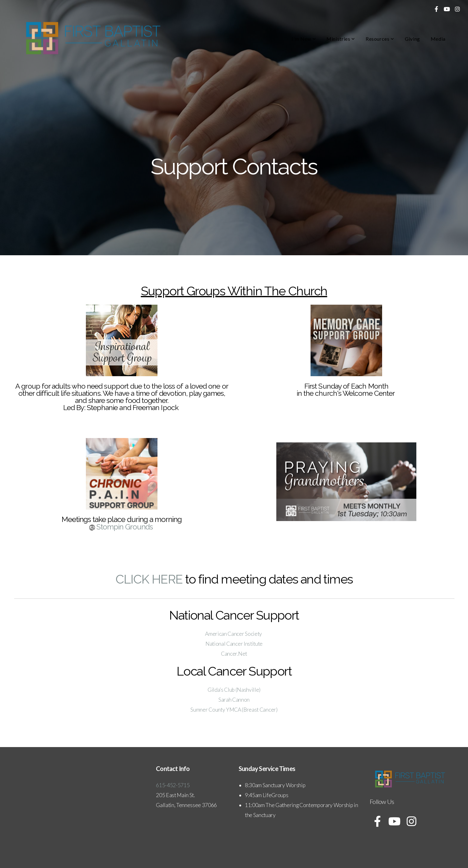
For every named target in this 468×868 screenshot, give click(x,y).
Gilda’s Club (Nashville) (234, 690)
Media (438, 39)
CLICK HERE (149, 579)
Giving (412, 39)
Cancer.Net (234, 654)
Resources (380, 39)
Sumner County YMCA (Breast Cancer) (234, 710)
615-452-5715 (173, 785)
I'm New (304, 39)
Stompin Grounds (125, 527)
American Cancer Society (234, 634)
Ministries (341, 39)
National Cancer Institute (234, 644)
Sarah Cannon (234, 700)
